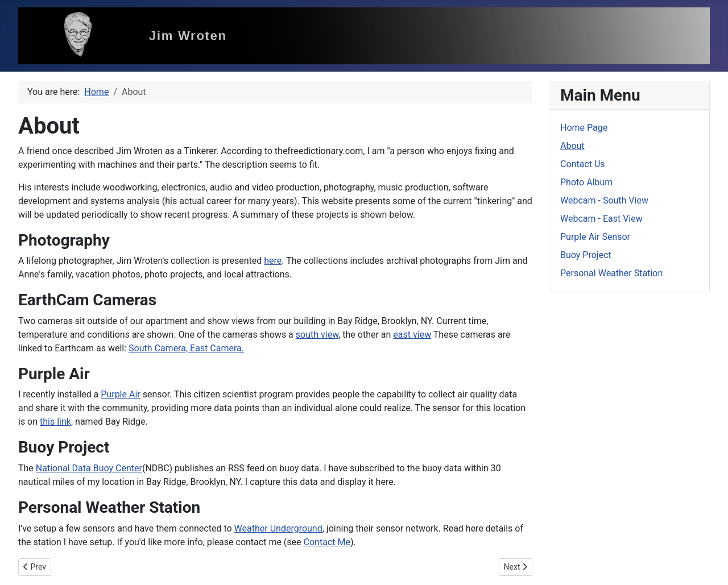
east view (412, 335)
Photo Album (586, 182)
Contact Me (327, 542)
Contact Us (583, 164)
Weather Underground (278, 528)
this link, (56, 422)
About (572, 146)
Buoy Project (586, 255)
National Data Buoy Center (89, 468)
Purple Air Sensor (595, 237)
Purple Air (120, 394)
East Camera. (217, 348)
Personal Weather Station (611, 273)
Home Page (584, 128)
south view (317, 335)
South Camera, (159, 348)
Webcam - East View (601, 219)
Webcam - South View (604, 200)
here (273, 261)
